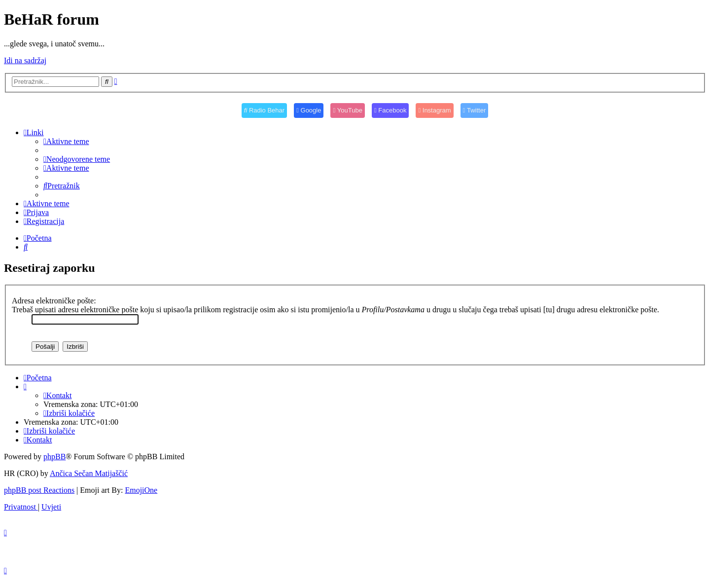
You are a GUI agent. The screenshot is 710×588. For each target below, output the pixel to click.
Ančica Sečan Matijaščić (89, 473)
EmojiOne (141, 490)
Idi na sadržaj (25, 60)
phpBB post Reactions (39, 490)
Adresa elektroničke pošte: (54, 301)
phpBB (54, 457)
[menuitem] (66, 141)
